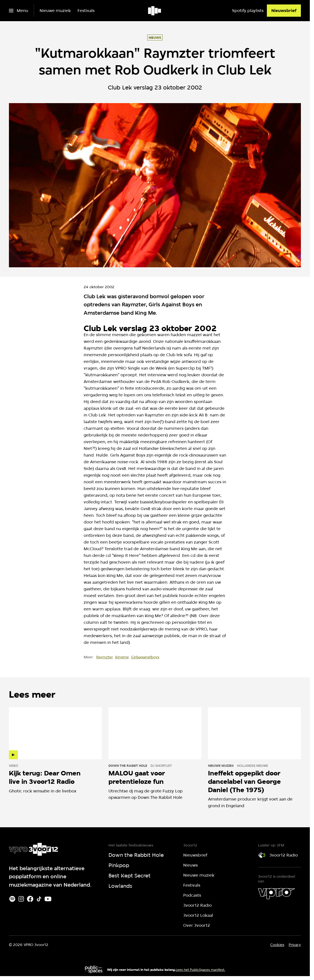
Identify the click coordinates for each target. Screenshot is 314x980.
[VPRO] (276, 894)
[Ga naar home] (155, 11)
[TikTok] (39, 899)
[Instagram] (21, 899)
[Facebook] (30, 899)
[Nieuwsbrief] (284, 11)
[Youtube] (48, 899)
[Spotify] (12, 899)
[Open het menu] (19, 11)
